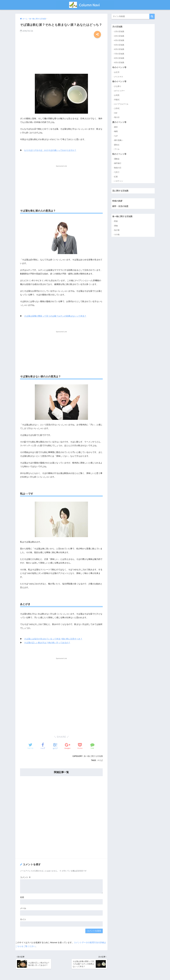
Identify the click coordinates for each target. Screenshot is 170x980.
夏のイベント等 (119, 122)
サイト (23, 919)
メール (23, 908)
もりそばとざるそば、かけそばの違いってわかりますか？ (50, 150)
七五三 (117, 172)
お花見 (117, 95)
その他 (117, 235)
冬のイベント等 (119, 67)
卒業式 (117, 100)
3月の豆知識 (119, 36)
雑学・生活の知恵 (120, 207)
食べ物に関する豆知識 (93, 756)
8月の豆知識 (119, 58)
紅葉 (116, 177)
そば (101, 760)
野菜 (116, 222)
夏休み (117, 145)
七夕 (116, 136)
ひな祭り (118, 86)
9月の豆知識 (119, 63)
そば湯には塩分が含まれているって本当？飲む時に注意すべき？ (53, 639)
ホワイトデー (119, 91)
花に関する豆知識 (120, 191)
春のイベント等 (119, 82)
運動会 (117, 159)
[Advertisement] (61, 55)
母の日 (117, 117)
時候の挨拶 (117, 201)
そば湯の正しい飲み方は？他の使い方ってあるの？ (47, 642)
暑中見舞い (119, 140)
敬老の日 (118, 168)
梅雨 (116, 132)
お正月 (117, 72)
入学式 (117, 109)
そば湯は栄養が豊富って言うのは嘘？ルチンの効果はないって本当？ (55, 316)
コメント (25, 877)
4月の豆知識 (119, 40)
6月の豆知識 (119, 49)
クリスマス (119, 77)
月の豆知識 (117, 27)
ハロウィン (119, 181)
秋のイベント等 (119, 154)
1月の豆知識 (119, 32)
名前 (22, 897)
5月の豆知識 (119, 45)
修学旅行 (118, 164)
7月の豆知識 (119, 54)
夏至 (116, 127)
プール (117, 149)
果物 (116, 226)
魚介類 (117, 231)
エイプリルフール (121, 104)
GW (116, 113)
